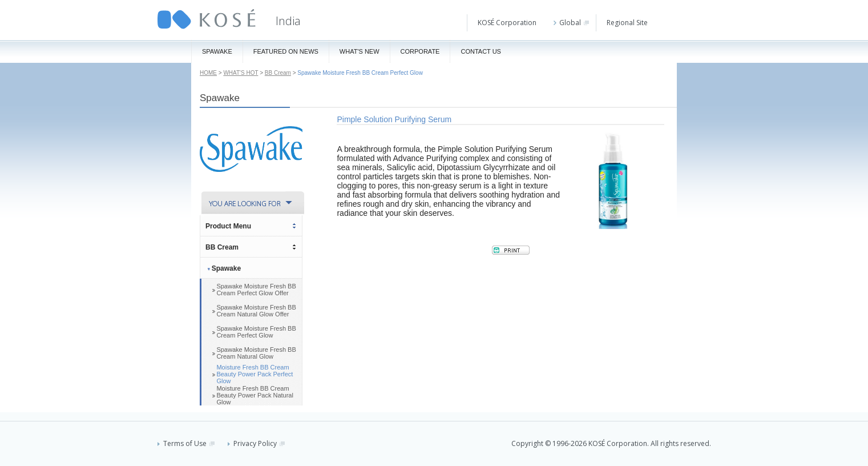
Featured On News (286, 51)
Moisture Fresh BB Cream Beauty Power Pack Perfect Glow (255, 374)
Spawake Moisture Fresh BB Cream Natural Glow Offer (256, 311)
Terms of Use (186, 443)
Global (571, 23)
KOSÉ (207, 19)
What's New (360, 51)
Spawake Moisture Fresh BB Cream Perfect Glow (256, 332)
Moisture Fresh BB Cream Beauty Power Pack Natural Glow (255, 395)
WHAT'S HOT (241, 73)
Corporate (420, 51)
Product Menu (228, 226)
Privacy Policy (256, 443)
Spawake (217, 51)
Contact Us (481, 51)
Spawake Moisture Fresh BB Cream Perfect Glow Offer (256, 290)
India (288, 21)
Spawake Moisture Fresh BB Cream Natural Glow (256, 353)
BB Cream (278, 73)
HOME (208, 73)
